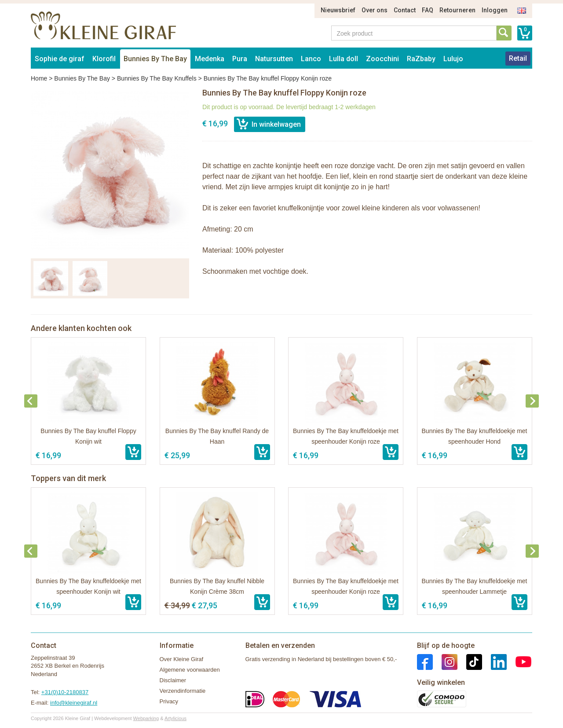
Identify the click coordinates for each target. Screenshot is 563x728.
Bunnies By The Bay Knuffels (157, 78)
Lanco (311, 59)
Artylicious (175, 718)
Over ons (375, 10)
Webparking (146, 718)
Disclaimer (173, 680)
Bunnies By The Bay (155, 59)
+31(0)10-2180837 (65, 692)
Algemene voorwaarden (190, 670)
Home (39, 78)
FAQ (428, 10)
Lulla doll (344, 59)
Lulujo (453, 59)
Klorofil (104, 59)
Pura (240, 59)
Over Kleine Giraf (182, 659)
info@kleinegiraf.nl (74, 703)
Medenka (210, 59)
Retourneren (457, 10)
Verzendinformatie (183, 691)
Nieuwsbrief (338, 10)
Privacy (169, 701)
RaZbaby (421, 59)
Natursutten (274, 59)
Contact (405, 10)
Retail (518, 58)
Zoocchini (382, 59)
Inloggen (495, 10)
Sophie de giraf (60, 59)
